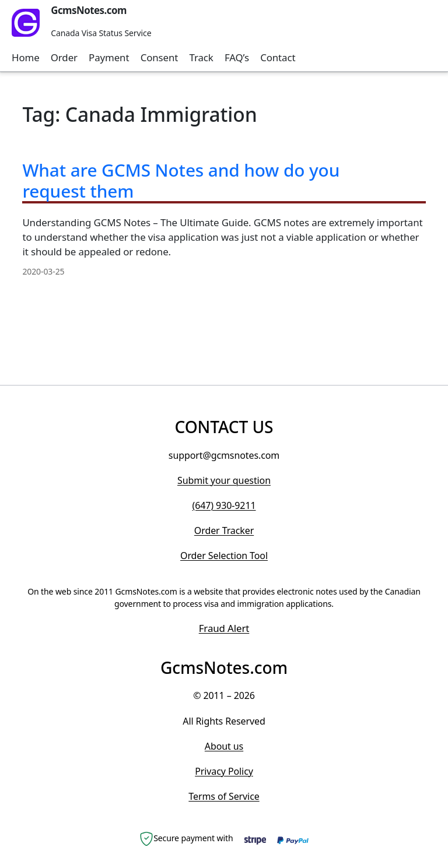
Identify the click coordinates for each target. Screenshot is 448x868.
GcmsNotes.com (89, 10)
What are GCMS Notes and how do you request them (181, 180)
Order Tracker (224, 530)
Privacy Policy (224, 771)
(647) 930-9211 (224, 505)
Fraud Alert (224, 628)
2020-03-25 (43, 271)
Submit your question (224, 480)
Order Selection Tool (224, 556)
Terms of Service (224, 796)
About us (224, 746)
